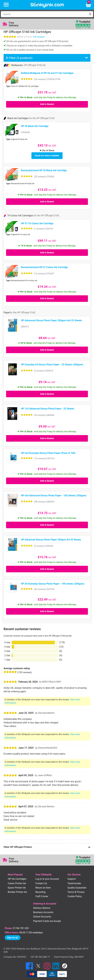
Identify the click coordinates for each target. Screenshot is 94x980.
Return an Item (43, 886)
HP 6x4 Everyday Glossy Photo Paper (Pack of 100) (48, 452)
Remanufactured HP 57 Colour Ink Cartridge (44, 266)
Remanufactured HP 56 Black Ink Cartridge (44, 169)
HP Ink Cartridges (17, 877)
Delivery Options (42, 906)
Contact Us (41, 882)
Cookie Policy (75, 895)
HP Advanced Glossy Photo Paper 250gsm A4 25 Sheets (51, 538)
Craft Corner (42, 895)
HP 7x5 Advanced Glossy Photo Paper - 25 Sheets (48, 407)
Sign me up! (13, 936)
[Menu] (6, 5)
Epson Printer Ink (17, 886)
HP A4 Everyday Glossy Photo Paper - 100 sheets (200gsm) (53, 582)
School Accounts (42, 915)
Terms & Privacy (76, 890)
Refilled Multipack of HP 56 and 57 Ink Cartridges (47, 73)
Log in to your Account (47, 877)
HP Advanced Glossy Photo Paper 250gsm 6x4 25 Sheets (51, 319)
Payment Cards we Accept (47, 919)
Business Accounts (43, 911)
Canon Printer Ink (17, 882)
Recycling (40, 890)
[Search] (44, 14)
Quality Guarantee (77, 886)
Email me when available (47, 155)
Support (72, 877)
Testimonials (74, 882)
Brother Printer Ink (17, 890)
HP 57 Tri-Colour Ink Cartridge (37, 222)
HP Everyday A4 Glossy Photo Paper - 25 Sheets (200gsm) (52, 363)
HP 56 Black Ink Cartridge (35, 126)
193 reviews (39, 37)
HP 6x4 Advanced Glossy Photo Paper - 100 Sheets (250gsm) (54, 494)
